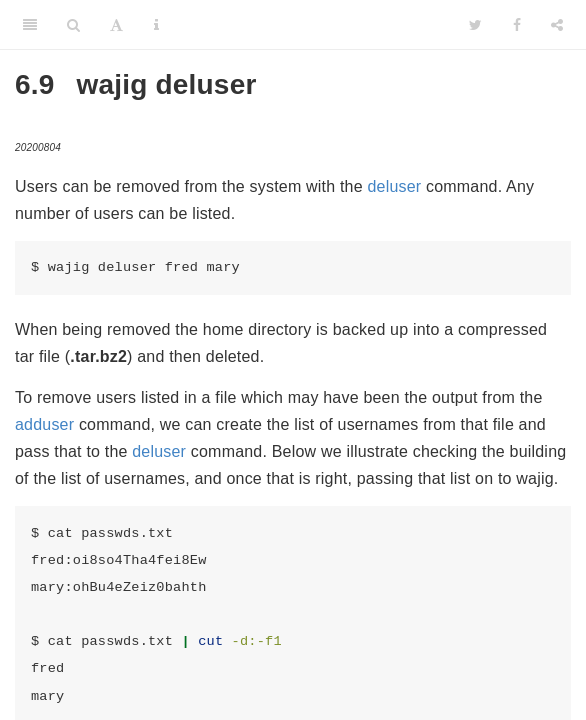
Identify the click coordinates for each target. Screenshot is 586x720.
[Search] (73, 25)
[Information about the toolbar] (156, 25)
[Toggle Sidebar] (30, 25)
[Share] (557, 25)
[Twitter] (475, 25)
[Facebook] (517, 25)
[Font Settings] (116, 25)
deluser (394, 186)
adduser (44, 424)
